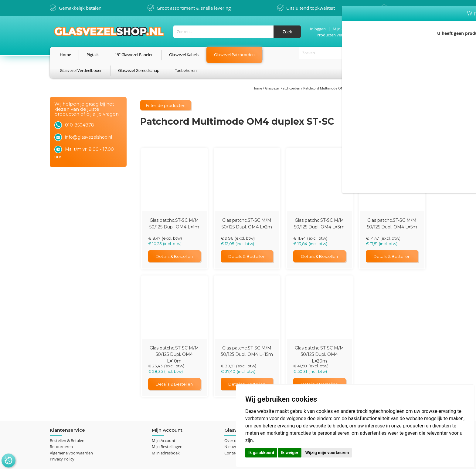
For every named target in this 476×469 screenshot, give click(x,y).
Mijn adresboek (166, 418)
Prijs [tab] (60, 104)
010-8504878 (80, 157)
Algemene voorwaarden (71, 418)
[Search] (285, 31)
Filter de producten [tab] (74, 89)
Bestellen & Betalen (67, 406)
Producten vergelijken (334, 35)
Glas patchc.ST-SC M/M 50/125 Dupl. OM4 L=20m (319, 320)
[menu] (238, 55)
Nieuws (231, 412)
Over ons (233, 406)
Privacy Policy (62, 424)
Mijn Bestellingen (167, 412)
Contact (231, 418)
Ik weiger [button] (290, 453)
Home (258, 73)
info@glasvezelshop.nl (88, 169)
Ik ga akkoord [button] (261, 453)
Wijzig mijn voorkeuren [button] (327, 453)
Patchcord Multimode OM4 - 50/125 (332, 73)
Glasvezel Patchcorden (283, 73)
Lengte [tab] (63, 117)
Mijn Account (164, 406)
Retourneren (61, 412)
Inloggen (316, 29)
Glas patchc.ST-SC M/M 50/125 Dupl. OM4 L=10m (174, 320)
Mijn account (342, 29)
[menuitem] (65, 55)
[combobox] (235, 31)
